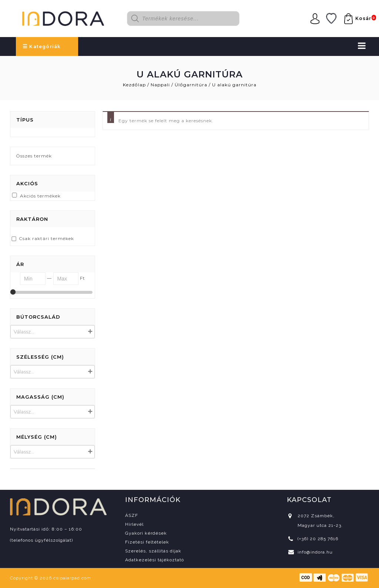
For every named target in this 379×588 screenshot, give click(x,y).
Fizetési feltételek (147, 542)
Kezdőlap (134, 85)
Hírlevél (134, 524)
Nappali (160, 85)
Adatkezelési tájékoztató (155, 560)
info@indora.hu (315, 552)
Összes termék (34, 156)
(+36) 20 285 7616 (318, 539)
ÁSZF (132, 515)
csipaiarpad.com (72, 578)
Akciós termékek (40, 196)
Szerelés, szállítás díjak (153, 551)
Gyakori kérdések (146, 533)
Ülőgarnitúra (191, 85)
